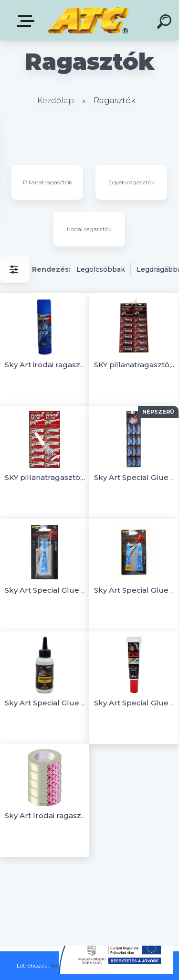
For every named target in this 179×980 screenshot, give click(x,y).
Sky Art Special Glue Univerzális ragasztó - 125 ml (135, 703)
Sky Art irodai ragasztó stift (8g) (46, 365)
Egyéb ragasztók (132, 182)
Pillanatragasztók (47, 182)
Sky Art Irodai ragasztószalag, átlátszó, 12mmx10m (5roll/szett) (46, 815)
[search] (166, 23)
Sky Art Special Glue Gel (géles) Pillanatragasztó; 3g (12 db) (135, 477)
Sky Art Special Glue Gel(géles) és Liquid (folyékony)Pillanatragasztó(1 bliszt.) (135, 590)
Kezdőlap (56, 101)
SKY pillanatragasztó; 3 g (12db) (46, 477)
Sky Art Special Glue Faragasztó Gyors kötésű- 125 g (46, 703)
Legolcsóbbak (101, 269)
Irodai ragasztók (89, 229)
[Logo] (89, 20)
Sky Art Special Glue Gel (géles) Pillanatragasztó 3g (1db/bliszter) (46, 590)
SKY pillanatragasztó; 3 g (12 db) (135, 365)
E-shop (28, 21)
